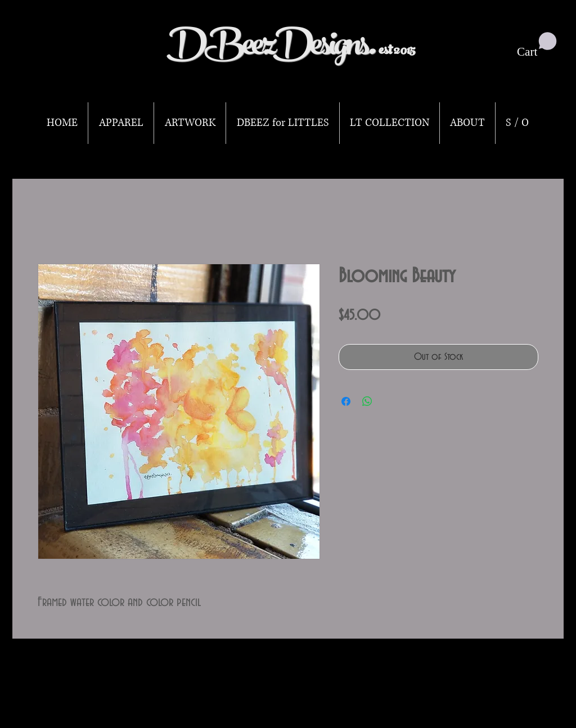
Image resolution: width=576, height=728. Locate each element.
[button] (537, 45)
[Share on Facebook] (346, 401)
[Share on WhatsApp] (367, 401)
